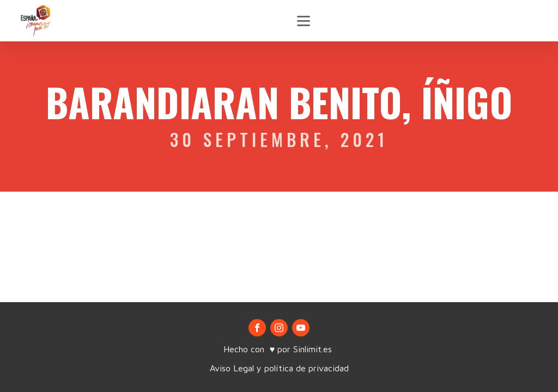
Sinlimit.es (314, 349)
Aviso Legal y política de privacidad (279, 368)
